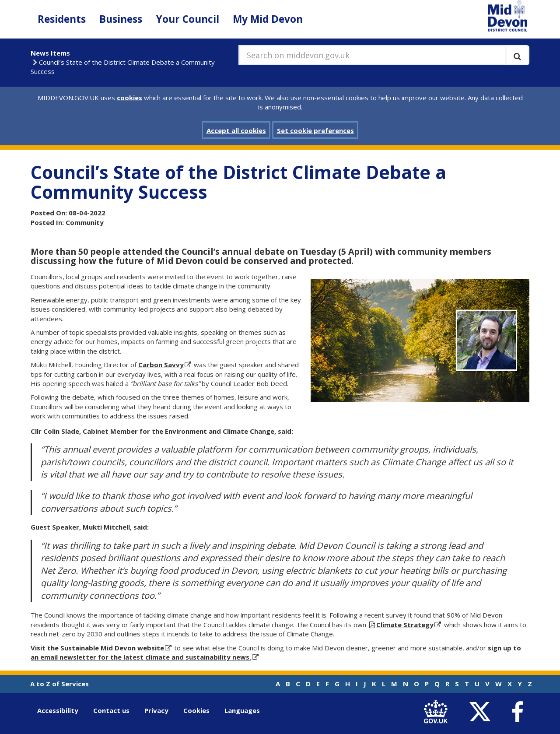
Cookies (196, 710)
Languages (242, 710)
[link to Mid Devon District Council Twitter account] (482, 712)
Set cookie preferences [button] (315, 130)
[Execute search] (517, 55)
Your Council (188, 19)
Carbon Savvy (161, 365)
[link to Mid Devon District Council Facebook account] (517, 713)
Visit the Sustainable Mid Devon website (97, 648)
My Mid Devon (268, 19)
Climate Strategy (405, 625)
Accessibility (58, 710)
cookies (129, 98)
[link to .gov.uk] (438, 712)
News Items (50, 53)
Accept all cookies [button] (236, 130)
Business (121, 19)
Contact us (111, 710)
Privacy (156, 710)
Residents (62, 19)
